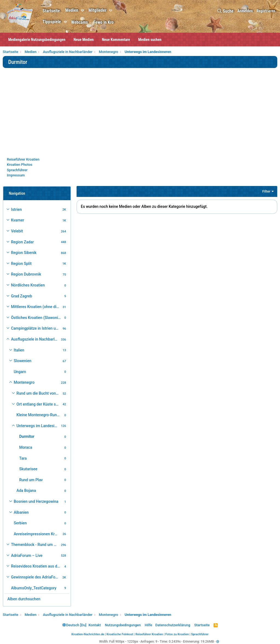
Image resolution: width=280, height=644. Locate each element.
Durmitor (27, 436)
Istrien (16, 209)
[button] (84, 11)
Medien (72, 10)
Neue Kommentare (116, 40)
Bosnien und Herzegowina (36, 501)
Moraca (26, 447)
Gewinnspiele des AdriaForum (36, 577)
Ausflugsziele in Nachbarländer (35, 339)
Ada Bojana (26, 491)
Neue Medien (84, 40)
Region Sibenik (24, 253)
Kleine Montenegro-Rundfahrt (40, 415)
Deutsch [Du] (74, 625)
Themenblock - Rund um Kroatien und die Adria (35, 545)
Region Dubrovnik (26, 274)
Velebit (17, 231)
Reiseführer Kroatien (23, 159)
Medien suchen (150, 40)
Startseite (52, 11)
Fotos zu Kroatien (177, 634)
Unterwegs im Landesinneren (38, 426)
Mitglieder (98, 10)
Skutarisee (28, 469)
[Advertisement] (140, 116)
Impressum (16, 175)
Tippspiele (52, 22)
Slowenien (23, 361)
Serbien (20, 523)
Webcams (80, 22)
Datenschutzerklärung (173, 625)
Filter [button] (266, 191)
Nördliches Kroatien (28, 285)
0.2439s (175, 642)
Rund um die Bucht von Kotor (39, 393)
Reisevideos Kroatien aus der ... (37, 566)
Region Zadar (22, 242)
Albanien (21, 512)
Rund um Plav (31, 480)
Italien (19, 350)
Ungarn (20, 372)
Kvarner (17, 220)
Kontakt (95, 625)
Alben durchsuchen (24, 599)
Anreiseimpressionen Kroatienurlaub (37, 534)
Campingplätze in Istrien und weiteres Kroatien (36, 328)
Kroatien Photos (20, 165)
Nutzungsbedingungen (123, 625)
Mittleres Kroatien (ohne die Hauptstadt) (36, 307)
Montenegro (24, 382)
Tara (23, 458)
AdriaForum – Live (27, 556)
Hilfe (148, 625)
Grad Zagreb (21, 296)
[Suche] (225, 11)
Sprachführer (17, 170)
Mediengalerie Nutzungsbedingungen (37, 40)
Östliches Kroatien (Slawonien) (37, 318)
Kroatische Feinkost (120, 634)
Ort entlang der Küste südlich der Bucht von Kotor (39, 404)
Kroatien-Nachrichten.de (88, 634)
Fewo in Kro (104, 22)
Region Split (21, 264)
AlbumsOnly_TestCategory (34, 588)
